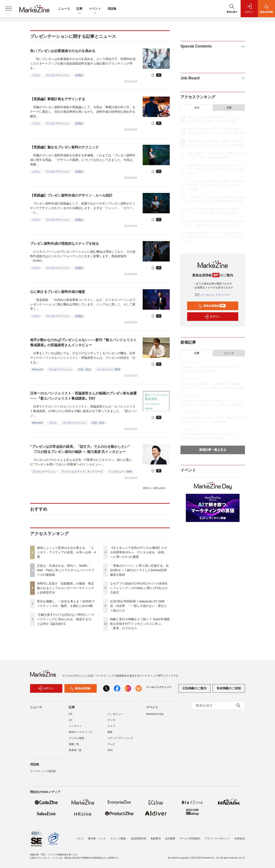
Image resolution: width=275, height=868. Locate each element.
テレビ (111, 744)
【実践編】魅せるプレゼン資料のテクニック (64, 147)
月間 (229, 108)
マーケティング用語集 (43, 771)
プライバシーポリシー (217, 839)
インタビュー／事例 (108, 369)
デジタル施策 (76, 738)
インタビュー (115, 714)
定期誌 (79, 75)
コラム (36, 75)
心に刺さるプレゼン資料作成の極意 (58, 292)
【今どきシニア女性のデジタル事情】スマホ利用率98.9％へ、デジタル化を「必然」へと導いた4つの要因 (139, 552)
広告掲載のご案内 (194, 688)
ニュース (64, 9)
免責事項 (156, 839)
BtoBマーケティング (81, 732)
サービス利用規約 (190, 839)
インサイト (75, 726)
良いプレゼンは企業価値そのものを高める (63, 51)
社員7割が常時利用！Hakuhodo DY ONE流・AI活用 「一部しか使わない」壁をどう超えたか (138, 606)
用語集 (112, 9)
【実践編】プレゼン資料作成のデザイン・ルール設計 (71, 195)
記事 (79, 9)
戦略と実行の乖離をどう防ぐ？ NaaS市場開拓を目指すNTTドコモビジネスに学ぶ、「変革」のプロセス (140, 624)
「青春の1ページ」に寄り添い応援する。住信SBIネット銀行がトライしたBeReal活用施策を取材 (139, 570)
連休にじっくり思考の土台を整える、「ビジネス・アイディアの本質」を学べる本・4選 (66, 552)
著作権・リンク (97, 839)
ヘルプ (80, 839)
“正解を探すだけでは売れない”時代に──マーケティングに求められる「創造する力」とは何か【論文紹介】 (66, 619)
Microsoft (37, 369)
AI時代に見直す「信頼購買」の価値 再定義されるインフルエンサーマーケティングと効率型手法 (66, 588)
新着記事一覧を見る (213, 450)
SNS (110, 750)
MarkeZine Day (155, 714)
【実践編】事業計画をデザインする (58, 99)
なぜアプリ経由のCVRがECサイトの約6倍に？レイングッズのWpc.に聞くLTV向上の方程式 (139, 588)
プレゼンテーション (58, 75)
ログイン (212, 317)
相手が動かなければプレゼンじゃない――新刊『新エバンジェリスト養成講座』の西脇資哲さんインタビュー (83, 342)
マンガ (111, 720)
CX (71, 720)
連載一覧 (74, 744)
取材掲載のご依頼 (229, 688)
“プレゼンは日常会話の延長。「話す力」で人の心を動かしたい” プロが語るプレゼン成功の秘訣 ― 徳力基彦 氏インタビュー (80, 449)
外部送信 (240, 839)
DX (71, 714)
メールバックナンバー (213, 295)
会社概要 (170, 839)
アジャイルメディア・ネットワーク (82, 472)
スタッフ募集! (118, 839)
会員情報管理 (138, 839)
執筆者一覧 (75, 750)
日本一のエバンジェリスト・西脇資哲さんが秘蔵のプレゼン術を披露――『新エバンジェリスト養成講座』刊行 (83, 396)
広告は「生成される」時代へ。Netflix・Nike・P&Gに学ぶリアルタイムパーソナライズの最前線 (66, 570)
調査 (110, 732)
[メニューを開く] (9, 9)
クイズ (111, 726)
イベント (95, 9)
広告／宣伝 (84, 369)
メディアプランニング (120, 738)
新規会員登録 (212, 306)
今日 (197, 108)
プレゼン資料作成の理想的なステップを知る (64, 244)
